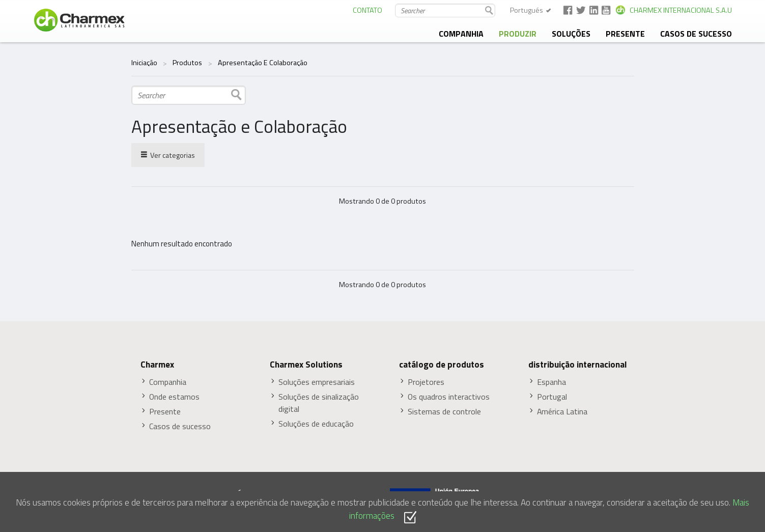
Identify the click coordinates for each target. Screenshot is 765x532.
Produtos (187, 63)
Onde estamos (174, 397)
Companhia (168, 382)
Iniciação (144, 63)
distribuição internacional (578, 365)
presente (625, 34)
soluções (571, 34)
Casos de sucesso (696, 34)
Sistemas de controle (444, 412)
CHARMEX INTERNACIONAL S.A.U (681, 10)
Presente (165, 412)
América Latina (562, 412)
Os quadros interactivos (449, 397)
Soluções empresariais (317, 382)
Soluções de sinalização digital (319, 403)
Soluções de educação (316, 424)
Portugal (552, 397)
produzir (518, 34)
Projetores (426, 382)
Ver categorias (168, 155)
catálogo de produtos (442, 365)
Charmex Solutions (306, 365)
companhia (461, 34)
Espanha (551, 382)
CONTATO (367, 10)
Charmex (157, 365)
